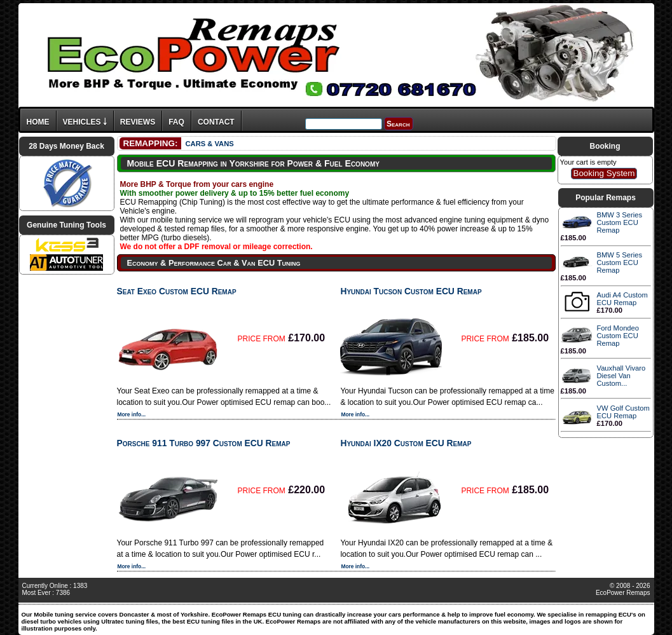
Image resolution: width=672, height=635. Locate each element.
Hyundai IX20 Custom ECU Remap (406, 443)
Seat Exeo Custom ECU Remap (177, 291)
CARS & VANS (209, 144)
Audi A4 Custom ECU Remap (622, 299)
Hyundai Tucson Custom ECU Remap (411, 291)
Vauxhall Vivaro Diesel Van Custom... (621, 376)
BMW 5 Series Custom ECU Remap (620, 263)
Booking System (604, 173)
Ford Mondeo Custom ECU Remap (618, 336)
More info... (132, 414)
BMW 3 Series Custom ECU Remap (620, 222)
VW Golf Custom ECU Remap (623, 412)
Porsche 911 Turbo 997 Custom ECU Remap (204, 443)
